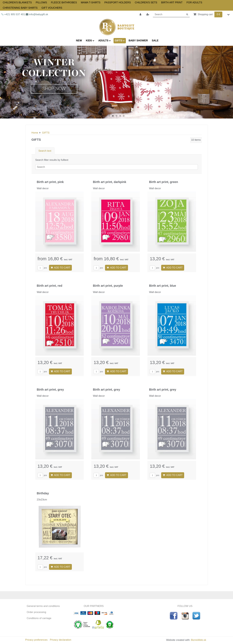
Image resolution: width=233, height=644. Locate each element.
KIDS (90, 41)
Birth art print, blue (162, 286)
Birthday (43, 493)
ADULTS (105, 41)
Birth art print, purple (108, 286)
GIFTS (120, 41)
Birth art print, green (163, 182)
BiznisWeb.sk (199, 640)
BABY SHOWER (138, 41)
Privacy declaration (60, 640)
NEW (79, 41)
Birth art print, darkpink (109, 182)
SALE (155, 41)
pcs (42, 268)
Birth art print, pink (50, 182)
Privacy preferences (36, 640)
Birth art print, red (50, 286)
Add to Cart (60, 268)
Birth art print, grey (50, 390)
